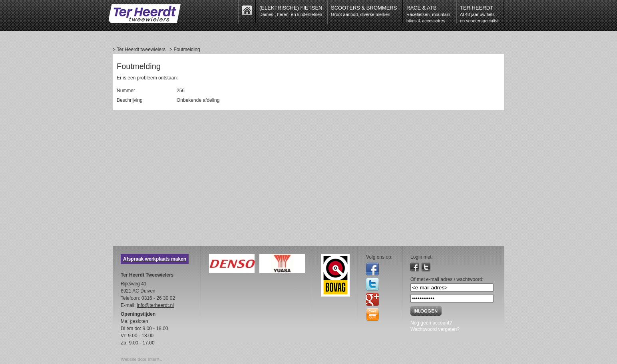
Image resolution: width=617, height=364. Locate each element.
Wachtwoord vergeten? (435, 329)
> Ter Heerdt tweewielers (139, 49)
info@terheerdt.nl (155, 305)
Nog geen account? (431, 323)
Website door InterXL (141, 359)
